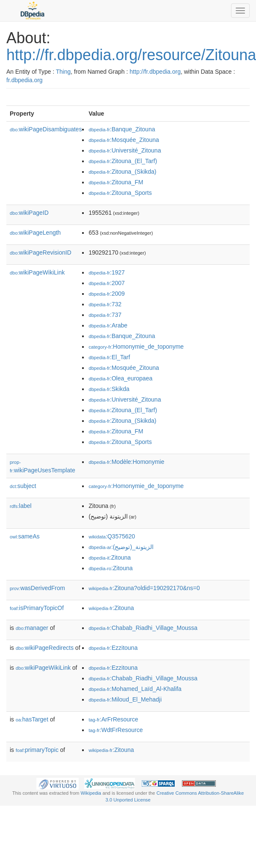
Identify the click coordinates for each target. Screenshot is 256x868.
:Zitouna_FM (116, 182)
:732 (105, 304)
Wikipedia (91, 793)
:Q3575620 (112, 536)
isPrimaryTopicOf (37, 608)
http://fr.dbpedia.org (155, 72)
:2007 (106, 283)
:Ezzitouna (113, 648)
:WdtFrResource (116, 730)
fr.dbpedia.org (25, 80)
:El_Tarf (109, 357)
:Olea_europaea (120, 378)
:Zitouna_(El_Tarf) (123, 161)
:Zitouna (110, 557)
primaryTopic (37, 750)
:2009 (106, 294)
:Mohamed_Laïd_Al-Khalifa (135, 689)
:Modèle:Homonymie (126, 462)
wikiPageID (29, 213)
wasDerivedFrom (37, 588)
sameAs (25, 536)
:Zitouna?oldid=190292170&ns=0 (144, 588)
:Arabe (108, 325)
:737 (105, 315)
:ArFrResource (113, 719)
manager (32, 628)
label (21, 506)
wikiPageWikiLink (37, 272)
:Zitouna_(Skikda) (122, 172)
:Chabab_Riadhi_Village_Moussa (143, 628)
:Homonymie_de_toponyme (136, 347)
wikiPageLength (35, 233)
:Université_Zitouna (125, 150)
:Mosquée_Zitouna (124, 140)
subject (23, 486)
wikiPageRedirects (45, 648)
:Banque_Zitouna (122, 129)
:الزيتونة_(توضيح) (121, 547)
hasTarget (32, 719)
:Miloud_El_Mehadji (125, 699)
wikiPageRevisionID (41, 252)
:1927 (106, 272)
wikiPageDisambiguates (46, 129)
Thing (63, 72)
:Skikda (109, 389)
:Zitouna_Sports (120, 193)
